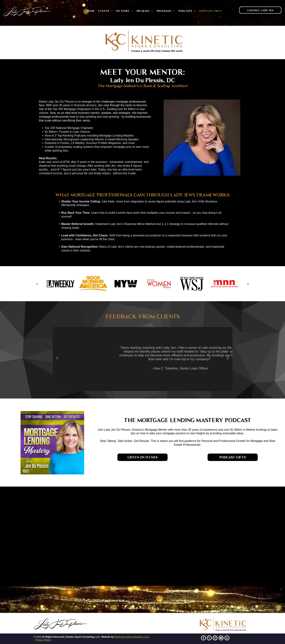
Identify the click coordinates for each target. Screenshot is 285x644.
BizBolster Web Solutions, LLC (132, 637)
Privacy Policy (43, 640)
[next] (248, 284)
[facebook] (203, 638)
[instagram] (215, 638)
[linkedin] (227, 638)
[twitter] (209, 638)
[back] (37, 284)
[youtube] (221, 638)
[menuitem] (91, 11)
